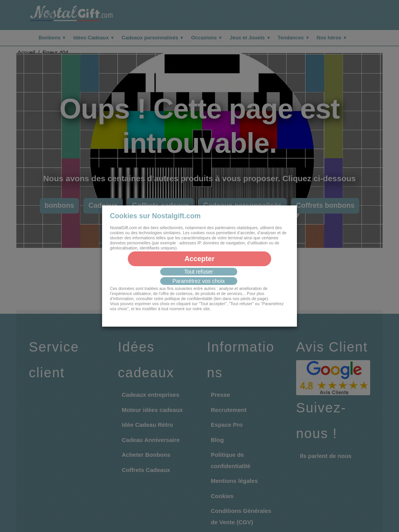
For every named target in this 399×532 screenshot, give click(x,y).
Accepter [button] (199, 259)
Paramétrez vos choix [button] (199, 281)
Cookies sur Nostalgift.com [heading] (155, 216)
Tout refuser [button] (199, 272)
